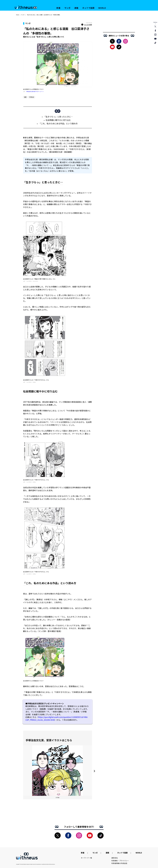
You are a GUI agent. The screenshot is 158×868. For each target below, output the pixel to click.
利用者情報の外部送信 (119, 863)
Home (18, 15)
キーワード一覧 (87, 858)
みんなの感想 (87, 25)
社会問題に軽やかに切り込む (58, 120)
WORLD (102, 8)
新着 (59, 8)
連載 (76, 8)
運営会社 (115, 858)
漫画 (25, 97)
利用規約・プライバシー (120, 861)
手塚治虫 (32, 97)
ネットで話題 (88, 8)
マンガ (67, 8)
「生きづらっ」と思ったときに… (58, 117)
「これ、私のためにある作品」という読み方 (58, 123)
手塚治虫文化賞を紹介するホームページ (35, 92)
